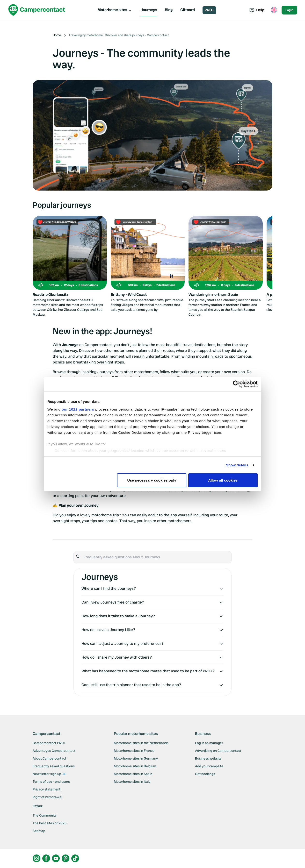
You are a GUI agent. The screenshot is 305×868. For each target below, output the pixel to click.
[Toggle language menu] (274, 10)
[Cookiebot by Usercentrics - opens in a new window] (236, 384)
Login (289, 10)
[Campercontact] (37, 10)
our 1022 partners (78, 409)
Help (257, 10)
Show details (237, 465)
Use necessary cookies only (152, 480)
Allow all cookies (223, 480)
